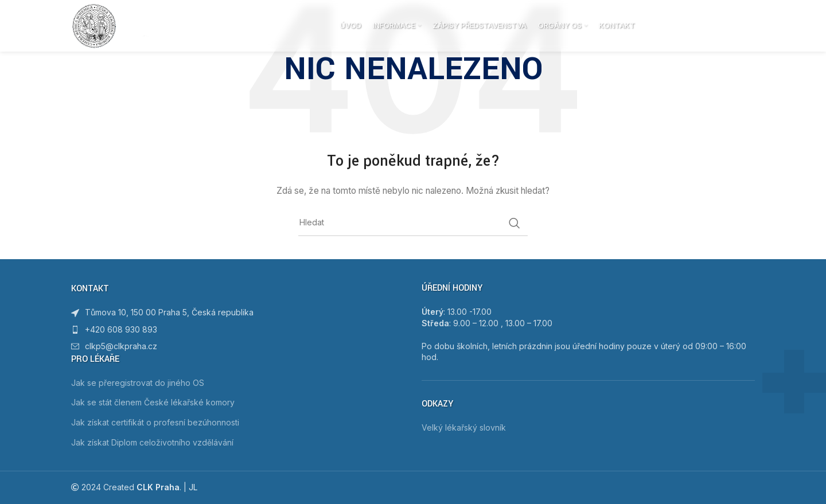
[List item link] (238, 330)
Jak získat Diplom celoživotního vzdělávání (152, 442)
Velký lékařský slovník (464, 427)
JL (193, 487)
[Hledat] (749, 26)
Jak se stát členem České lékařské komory (153, 402)
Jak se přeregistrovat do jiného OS (138, 383)
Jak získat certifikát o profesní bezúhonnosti (155, 422)
